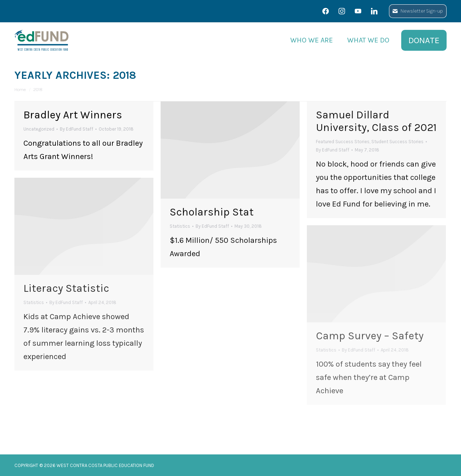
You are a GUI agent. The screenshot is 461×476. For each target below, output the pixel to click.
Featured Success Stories (343, 142)
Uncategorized (39, 129)
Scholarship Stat (212, 212)
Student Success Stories (397, 142)
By (77, 129)
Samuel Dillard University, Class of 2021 (376, 121)
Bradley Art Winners (73, 115)
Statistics (180, 226)
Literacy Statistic (66, 288)
